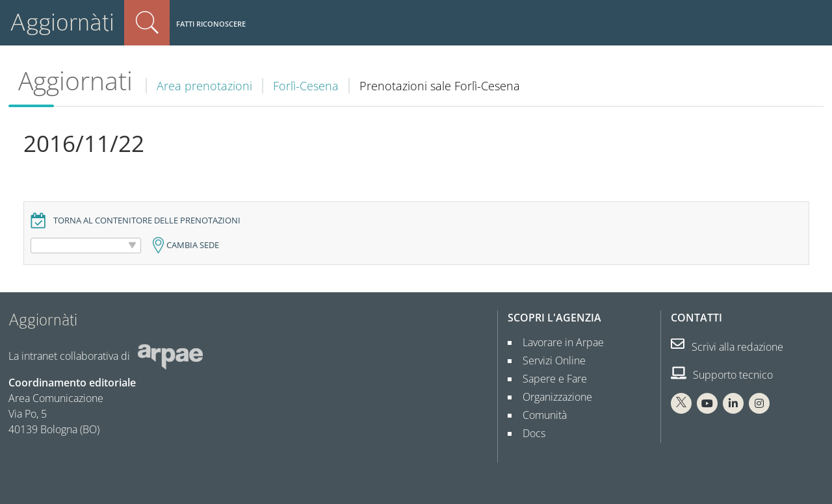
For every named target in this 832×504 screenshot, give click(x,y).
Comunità (539, 415)
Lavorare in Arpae (558, 342)
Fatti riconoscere (211, 24)
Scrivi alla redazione (727, 347)
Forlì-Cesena (306, 86)
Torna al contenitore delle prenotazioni (147, 220)
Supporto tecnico (722, 375)
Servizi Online (549, 360)
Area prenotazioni (204, 86)
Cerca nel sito (147, 23)
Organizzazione (552, 397)
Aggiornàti (62, 22)
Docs (529, 433)
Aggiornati (75, 81)
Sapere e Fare (550, 379)
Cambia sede (193, 245)
